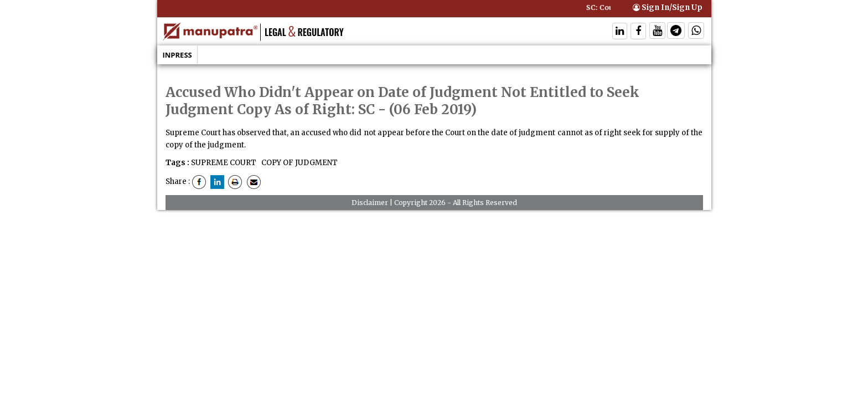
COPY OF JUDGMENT (299, 163)
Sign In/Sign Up (668, 7)
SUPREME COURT (224, 163)
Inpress (177, 55)
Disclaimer (370, 203)
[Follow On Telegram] (676, 32)
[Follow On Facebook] (638, 32)
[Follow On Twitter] (657, 32)
